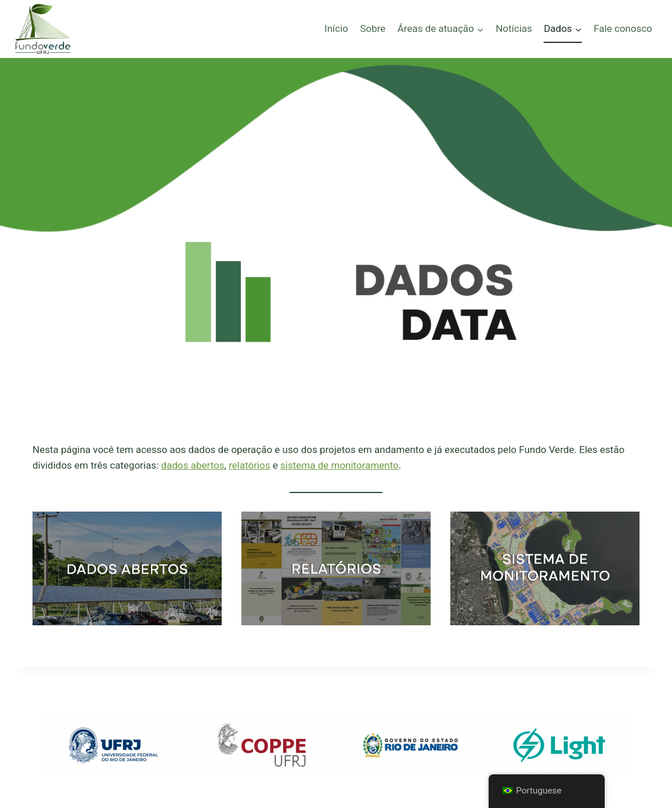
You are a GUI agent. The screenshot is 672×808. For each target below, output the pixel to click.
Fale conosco (623, 28)
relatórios (249, 465)
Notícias (514, 28)
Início (336, 28)
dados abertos (193, 465)
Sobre (373, 28)
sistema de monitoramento (339, 465)
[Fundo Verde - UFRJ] (43, 29)
